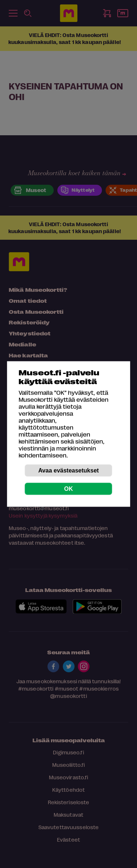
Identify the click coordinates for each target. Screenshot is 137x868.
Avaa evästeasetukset (69, 470)
